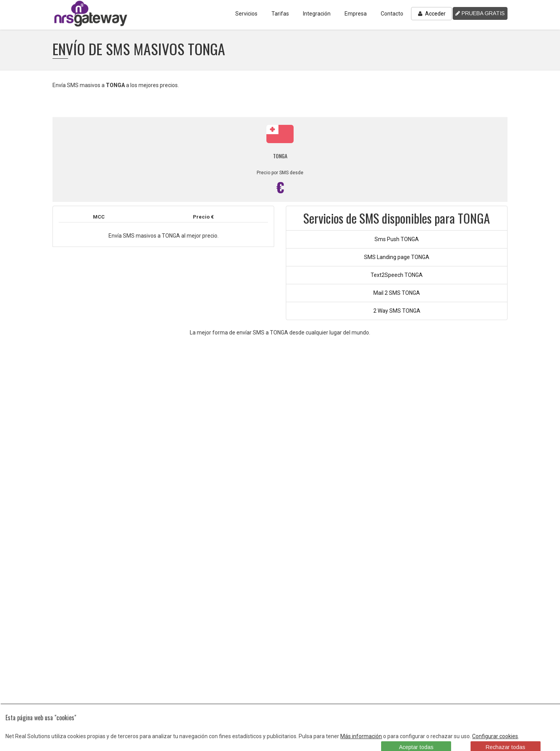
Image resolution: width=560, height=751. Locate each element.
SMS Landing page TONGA (397, 257)
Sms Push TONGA (397, 239)
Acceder (431, 14)
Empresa (356, 14)
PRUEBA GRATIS (480, 13)
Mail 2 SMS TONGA (397, 293)
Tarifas (280, 14)
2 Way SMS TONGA (397, 311)
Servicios (246, 14)
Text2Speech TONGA (397, 275)
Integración (317, 14)
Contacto (392, 14)
